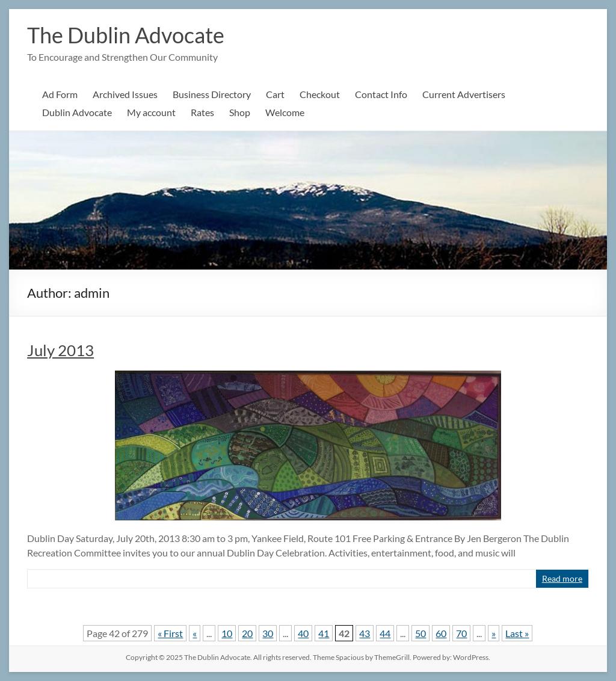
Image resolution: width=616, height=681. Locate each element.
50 (420, 633)
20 (247, 633)
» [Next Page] (494, 633)
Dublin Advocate (77, 112)
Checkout (320, 94)
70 (461, 633)
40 (303, 633)
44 (385, 633)
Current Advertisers (464, 94)
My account (151, 112)
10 (227, 633)
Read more (562, 578)
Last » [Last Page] (517, 633)
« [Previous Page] (195, 633)
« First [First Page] (170, 633)
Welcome (285, 112)
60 (441, 633)
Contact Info (381, 94)
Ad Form (60, 94)
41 (324, 633)
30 (268, 633)
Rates (202, 112)
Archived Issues (125, 94)
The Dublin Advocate (126, 35)
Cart (275, 94)
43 (365, 633)
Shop (240, 112)
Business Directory (212, 94)
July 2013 (60, 350)
